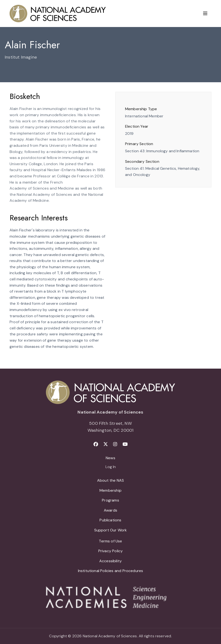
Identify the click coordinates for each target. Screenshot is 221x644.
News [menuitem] (110, 458)
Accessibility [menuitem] (110, 561)
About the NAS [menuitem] (110, 480)
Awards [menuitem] (110, 510)
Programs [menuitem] (110, 500)
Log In (111, 467)
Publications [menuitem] (110, 520)
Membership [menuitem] (110, 490)
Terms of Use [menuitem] (110, 541)
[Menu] (205, 13)
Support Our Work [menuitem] (111, 530)
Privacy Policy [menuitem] (111, 551)
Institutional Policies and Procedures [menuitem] (111, 571)
